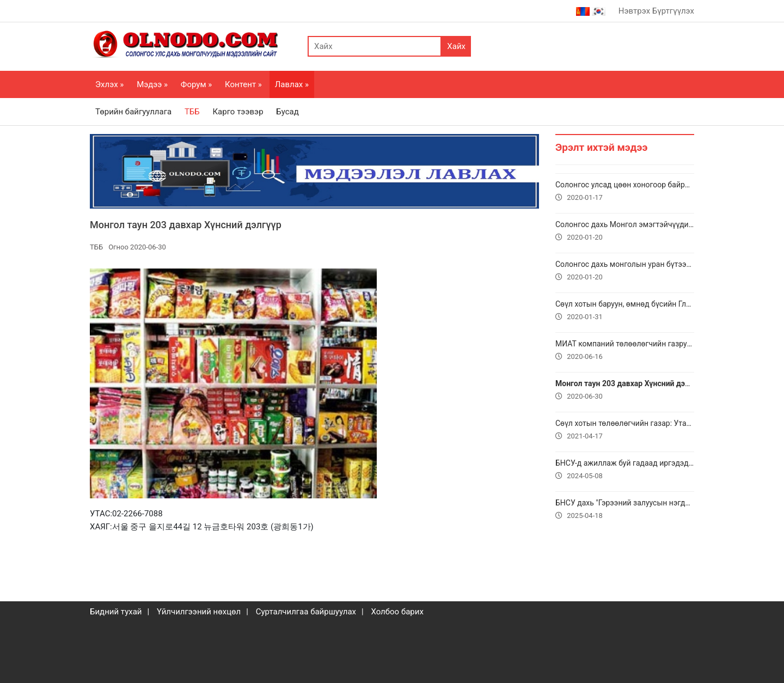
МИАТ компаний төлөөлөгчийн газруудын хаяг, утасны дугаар (625, 351)
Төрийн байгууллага (133, 112)
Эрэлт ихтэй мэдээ (601, 147)
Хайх (456, 46)
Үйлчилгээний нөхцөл (199, 612)
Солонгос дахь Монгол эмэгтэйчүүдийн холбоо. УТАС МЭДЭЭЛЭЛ (625, 232)
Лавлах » (292, 84)
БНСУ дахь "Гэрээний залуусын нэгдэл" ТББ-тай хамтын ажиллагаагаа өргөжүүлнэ (625, 510)
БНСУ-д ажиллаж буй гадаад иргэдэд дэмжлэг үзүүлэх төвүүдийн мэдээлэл (625, 471)
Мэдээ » (152, 84)
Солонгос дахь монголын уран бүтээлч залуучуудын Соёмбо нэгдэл (625, 272)
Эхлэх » (109, 84)
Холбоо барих (397, 612)
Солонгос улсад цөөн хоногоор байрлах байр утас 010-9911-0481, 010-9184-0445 (625, 192)
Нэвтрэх (634, 11)
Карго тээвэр (238, 112)
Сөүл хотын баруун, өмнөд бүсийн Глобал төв (625, 312)
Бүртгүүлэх (673, 11)
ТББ (192, 112)
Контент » (243, 84)
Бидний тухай (116, 612)
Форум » (196, 84)
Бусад (287, 112)
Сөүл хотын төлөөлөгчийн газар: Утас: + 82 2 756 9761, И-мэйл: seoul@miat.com (625, 431)
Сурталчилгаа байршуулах (306, 612)
